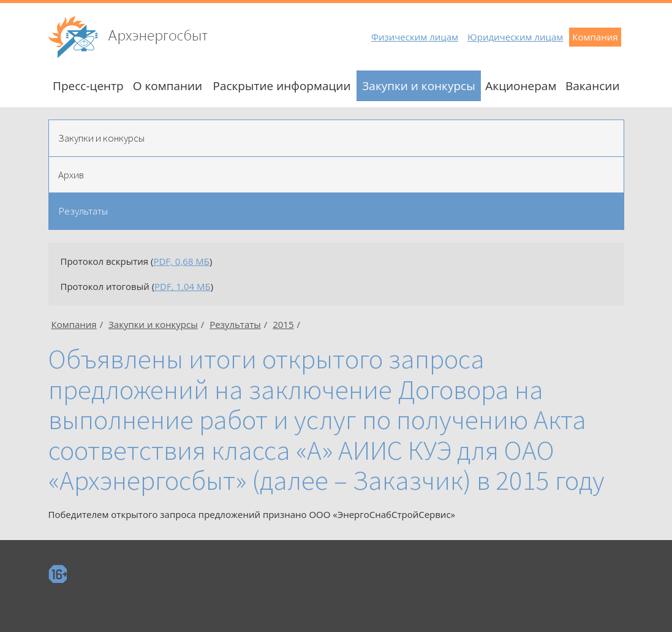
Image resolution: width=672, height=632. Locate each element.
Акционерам (521, 86)
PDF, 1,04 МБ (183, 286)
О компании (168, 86)
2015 (283, 324)
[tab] (336, 138)
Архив (71, 175)
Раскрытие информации (281, 86)
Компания (595, 37)
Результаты (83, 211)
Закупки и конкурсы (419, 86)
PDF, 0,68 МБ (181, 261)
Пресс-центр (88, 86)
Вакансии (593, 86)
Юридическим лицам (515, 37)
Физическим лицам (415, 37)
